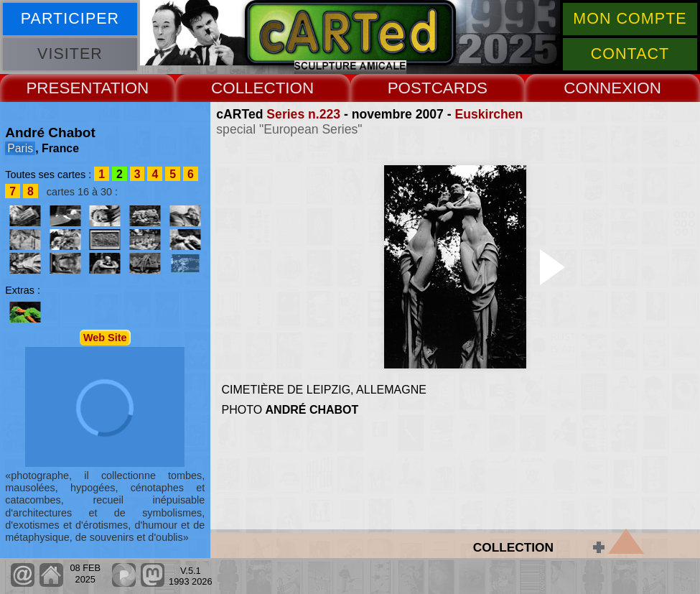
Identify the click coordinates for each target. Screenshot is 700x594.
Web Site (105, 338)
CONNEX (598, 88)
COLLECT (248, 88)
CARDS (459, 88)
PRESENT (63, 88)
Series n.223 (303, 114)
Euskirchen (489, 114)
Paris (20, 148)
